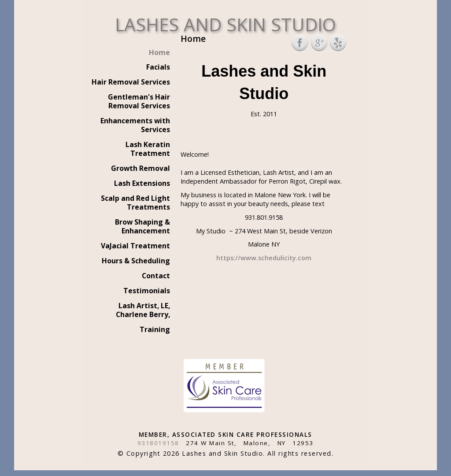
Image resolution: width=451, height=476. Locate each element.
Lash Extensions (142, 183)
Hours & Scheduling (136, 261)
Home (159, 52)
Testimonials (147, 291)
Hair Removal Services (131, 82)
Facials (158, 67)
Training (155, 329)
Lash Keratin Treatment (148, 149)
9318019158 (158, 443)
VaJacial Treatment (135, 246)
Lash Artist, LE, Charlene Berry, (143, 310)
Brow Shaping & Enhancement (142, 226)
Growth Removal (140, 168)
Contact (156, 276)
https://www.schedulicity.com (264, 258)
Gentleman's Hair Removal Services (139, 101)
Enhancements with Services (135, 125)
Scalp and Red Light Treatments (135, 203)
